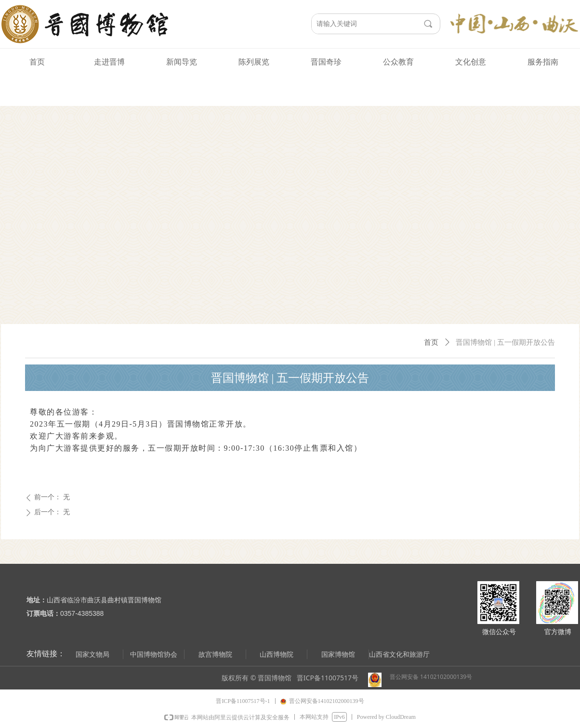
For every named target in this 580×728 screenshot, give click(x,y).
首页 (431, 342)
